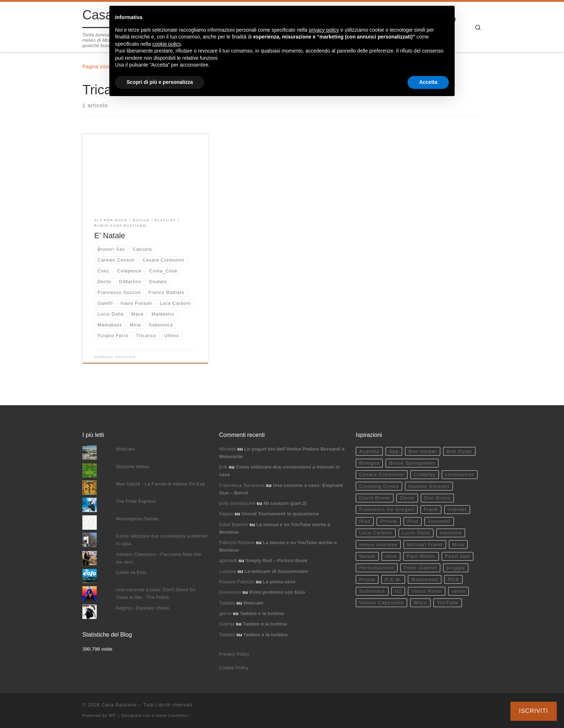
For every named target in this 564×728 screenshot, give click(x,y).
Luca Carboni (376, 533)
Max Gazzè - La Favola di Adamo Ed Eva (160, 484)
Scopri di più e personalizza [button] (160, 82)
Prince (367, 580)
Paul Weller (421, 556)
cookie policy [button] (167, 44)
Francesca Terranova (242, 485)
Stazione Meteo (133, 467)
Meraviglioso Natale (137, 519)
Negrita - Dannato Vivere (142, 608)
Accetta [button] (428, 82)
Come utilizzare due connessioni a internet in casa (162, 540)
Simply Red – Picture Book (277, 560)
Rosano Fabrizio (237, 582)
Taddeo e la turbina (262, 613)
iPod (412, 521)
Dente (407, 498)
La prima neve (279, 582)
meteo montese (378, 545)
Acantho (369, 451)
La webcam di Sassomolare (276, 571)
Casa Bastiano (119, 705)
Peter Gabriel (420, 568)
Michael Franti (425, 545)
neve (391, 556)
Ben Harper (423, 451)
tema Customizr (172, 715)
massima (451, 533)
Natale (367, 556)
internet (457, 509)
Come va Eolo (131, 572)
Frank (431, 509)
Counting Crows (379, 486)
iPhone (388, 521)
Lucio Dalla (416, 533)
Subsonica (372, 591)
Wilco (420, 603)
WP (112, 715)
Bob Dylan (460, 451)
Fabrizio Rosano (237, 542)
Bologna (369, 463)
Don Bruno (437, 498)
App (394, 451)
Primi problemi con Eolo (277, 592)
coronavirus (460, 474)
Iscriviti (534, 711)
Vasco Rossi (426, 591)
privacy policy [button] (324, 30)
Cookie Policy (234, 668)
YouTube (447, 603)
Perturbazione (376, 568)
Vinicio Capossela (381, 603)
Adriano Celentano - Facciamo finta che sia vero (158, 558)
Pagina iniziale (99, 67)
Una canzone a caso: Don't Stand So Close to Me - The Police (156, 593)
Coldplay (425, 474)
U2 (398, 591)
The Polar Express (136, 501)
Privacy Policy (234, 654)
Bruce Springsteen (412, 463)
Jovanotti (439, 521)
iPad (365, 521)
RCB (454, 580)
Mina (458, 545)
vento (458, 591)
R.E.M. (393, 580)
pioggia (456, 568)
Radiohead (425, 580)
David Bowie (374, 498)
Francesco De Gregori (386, 509)
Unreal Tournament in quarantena (280, 514)
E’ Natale (110, 236)
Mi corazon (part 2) (285, 503)
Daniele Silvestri (429, 486)
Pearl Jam (458, 556)
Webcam (125, 449)
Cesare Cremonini (381, 474)
